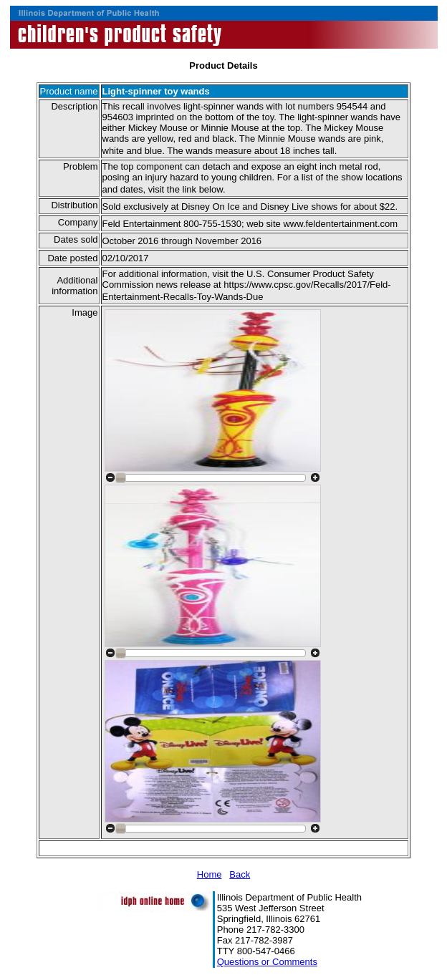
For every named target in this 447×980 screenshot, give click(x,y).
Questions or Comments (267, 962)
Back (240, 874)
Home (210, 874)
